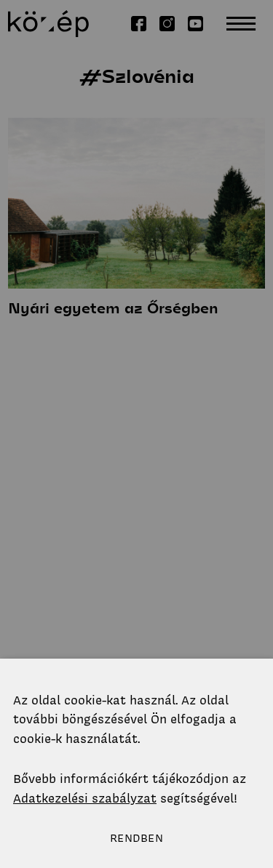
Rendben (136, 838)
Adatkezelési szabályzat (85, 798)
